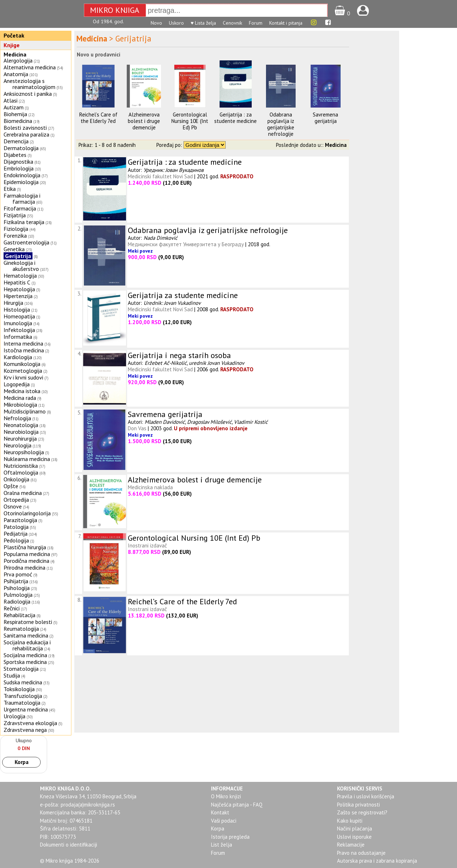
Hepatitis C (17, 282)
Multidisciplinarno (25, 411)
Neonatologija (21, 425)
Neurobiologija (21, 432)
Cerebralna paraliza (26, 134)
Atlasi (11, 100)
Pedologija (16, 540)
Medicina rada (20, 398)
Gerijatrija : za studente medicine (235, 118)
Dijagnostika (18, 162)
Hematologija (20, 276)
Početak (14, 35)
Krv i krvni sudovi (23, 377)
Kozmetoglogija (23, 371)
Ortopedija (16, 500)
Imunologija (18, 323)
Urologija (14, 716)
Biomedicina (18, 121)
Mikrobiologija (20, 405)
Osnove (13, 506)
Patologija (16, 527)
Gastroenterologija (26, 242)
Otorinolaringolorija (27, 513)
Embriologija (19, 168)
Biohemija (15, 114)
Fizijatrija (15, 215)
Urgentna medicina (26, 709)
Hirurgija (13, 303)
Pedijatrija (16, 534)
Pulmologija (18, 595)
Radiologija (17, 601)
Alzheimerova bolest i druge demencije (144, 121)
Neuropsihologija (24, 452)
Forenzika (15, 235)
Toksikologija (19, 689)
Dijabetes (15, 155)
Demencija (16, 141)
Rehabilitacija (19, 615)
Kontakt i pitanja (286, 23)
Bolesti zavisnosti (25, 128)
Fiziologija (16, 229)
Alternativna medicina (30, 67)
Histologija (17, 309)
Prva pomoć (18, 574)
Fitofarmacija (20, 208)
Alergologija (18, 60)
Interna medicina (23, 343)
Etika (10, 189)
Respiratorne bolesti (28, 622)
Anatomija (16, 74)
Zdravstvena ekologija (30, 723)
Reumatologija (21, 629)
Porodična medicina (26, 561)
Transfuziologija (23, 696)
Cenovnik (232, 23)
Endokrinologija (22, 175)
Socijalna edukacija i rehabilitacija (27, 645)
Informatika (18, 337)
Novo (156, 23)
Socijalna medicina (25, 655)
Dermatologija (21, 148)
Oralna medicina (23, 493)
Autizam (14, 107)
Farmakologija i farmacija (22, 199)
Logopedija (17, 384)
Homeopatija (19, 316)
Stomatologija (21, 669)
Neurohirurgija (20, 438)
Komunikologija (22, 364)
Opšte (11, 486)
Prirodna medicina (24, 567)
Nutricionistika (21, 466)
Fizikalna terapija (24, 222)
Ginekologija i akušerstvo (21, 266)
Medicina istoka (22, 391)
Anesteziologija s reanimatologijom (29, 84)
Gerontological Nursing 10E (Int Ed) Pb (190, 121)
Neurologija (17, 445)
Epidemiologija (21, 182)
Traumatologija (22, 703)
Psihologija (17, 588)
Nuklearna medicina (27, 459)
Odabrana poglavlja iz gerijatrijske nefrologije (281, 124)
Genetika (14, 249)
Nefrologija (17, 418)
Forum (256, 23)
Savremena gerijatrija (325, 118)
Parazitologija (20, 520)
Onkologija (16, 479)
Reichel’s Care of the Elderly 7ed (98, 118)
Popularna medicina (27, 554)
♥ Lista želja (203, 23)
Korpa (22, 762)
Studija (12, 675)
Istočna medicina (24, 350)
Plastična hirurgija (25, 547)
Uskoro (176, 23)
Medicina (15, 54)
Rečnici (12, 608)
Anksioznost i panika (28, 94)
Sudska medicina (23, 682)
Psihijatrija (16, 581)
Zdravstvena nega (25, 730)
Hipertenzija (18, 296)
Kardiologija (18, 357)
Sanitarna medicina (26, 635)
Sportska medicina (25, 662)
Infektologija (19, 330)
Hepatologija (19, 289)
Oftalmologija (21, 472)
